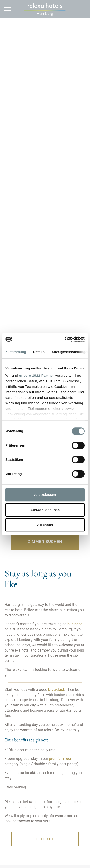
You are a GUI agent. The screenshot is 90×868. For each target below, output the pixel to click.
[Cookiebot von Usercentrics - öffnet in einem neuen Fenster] (65, 339)
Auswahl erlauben (45, 510)
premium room (61, 759)
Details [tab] (39, 352)
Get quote (45, 839)
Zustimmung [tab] (16, 352)
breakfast (56, 690)
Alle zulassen (45, 495)
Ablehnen (45, 525)
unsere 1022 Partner (37, 375)
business (74, 624)
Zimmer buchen (45, 542)
